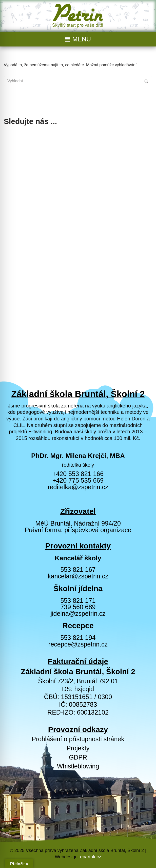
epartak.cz (91, 857)
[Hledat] (72, 81)
